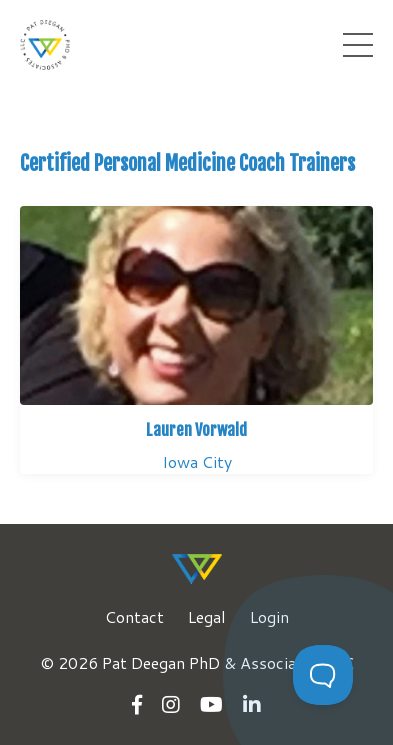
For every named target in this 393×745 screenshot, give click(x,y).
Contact (134, 616)
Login (269, 616)
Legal (207, 616)
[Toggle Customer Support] (323, 675)
